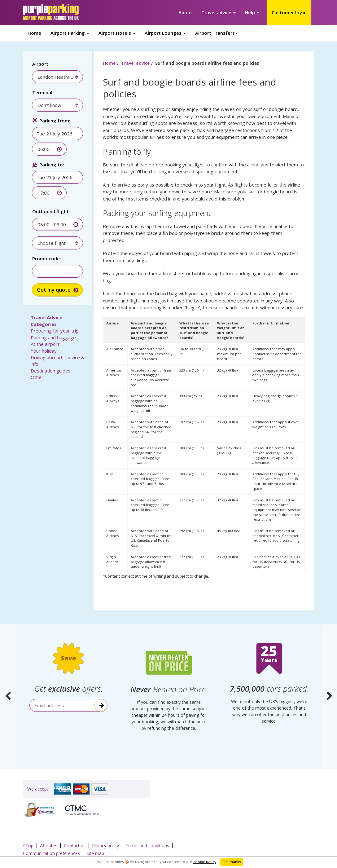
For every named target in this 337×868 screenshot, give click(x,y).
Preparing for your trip (55, 331)
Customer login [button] (289, 12)
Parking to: (52, 165)
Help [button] (252, 12)
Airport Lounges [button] (165, 33)
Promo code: (47, 258)
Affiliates (49, 846)
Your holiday (44, 351)
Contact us (75, 846)
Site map (95, 853)
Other (37, 377)
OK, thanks (232, 862)
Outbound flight (50, 211)
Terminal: (43, 92)
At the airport (45, 344)
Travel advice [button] (219, 12)
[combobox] (54, 77)
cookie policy (205, 862)
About (185, 12)
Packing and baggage (53, 337)
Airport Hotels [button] (117, 33)
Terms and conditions (147, 846)
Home (34, 33)
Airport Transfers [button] (217, 33)
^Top (28, 846)
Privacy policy (105, 846)
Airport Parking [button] (70, 33)
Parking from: (55, 121)
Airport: (41, 64)
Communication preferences (51, 853)
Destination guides (51, 371)
